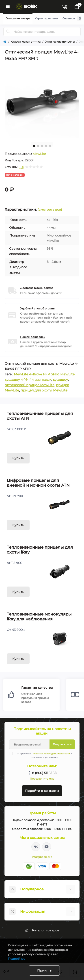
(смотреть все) (50, 210)
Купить (18, 458)
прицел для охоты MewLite (44, 390)
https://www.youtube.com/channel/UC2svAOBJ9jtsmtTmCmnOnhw (47, 847)
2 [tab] (38, 146)
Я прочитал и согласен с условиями (43, 755)
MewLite (39, 154)
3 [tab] (42, 146)
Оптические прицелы (60, 42)
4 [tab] (46, 146)
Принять (44, 970)
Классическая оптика (26, 42)
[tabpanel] (42, 101)
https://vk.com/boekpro (36, 847)
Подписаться (62, 744)
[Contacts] (65, 6)
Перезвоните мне (42, 779)
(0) (22, 167)
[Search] (8, 32)
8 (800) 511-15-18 (44, 773)
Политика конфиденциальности (51, 754)
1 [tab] (34, 146)
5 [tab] (50, 146)
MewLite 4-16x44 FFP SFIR (36, 374)
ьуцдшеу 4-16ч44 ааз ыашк (28, 380)
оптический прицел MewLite (30, 385)
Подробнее (17, 959)
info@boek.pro (42, 857)
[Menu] (8, 6)
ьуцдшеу (60, 380)
